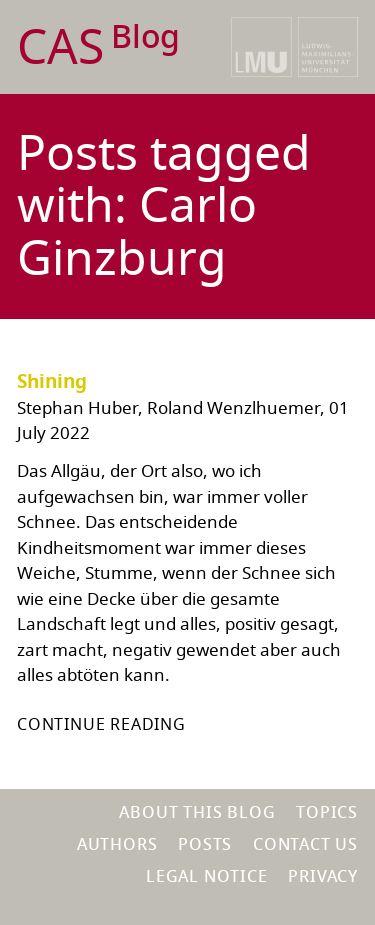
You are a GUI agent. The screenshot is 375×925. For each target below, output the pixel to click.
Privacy (323, 877)
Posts (205, 845)
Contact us (305, 845)
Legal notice (207, 877)
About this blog (197, 813)
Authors (117, 845)
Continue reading (101, 725)
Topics (327, 813)
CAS (98, 48)
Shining (52, 382)
